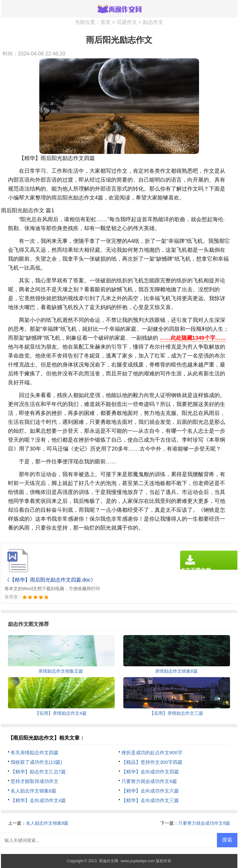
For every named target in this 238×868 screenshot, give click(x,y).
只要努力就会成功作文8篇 (149, 781)
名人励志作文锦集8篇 (33, 791)
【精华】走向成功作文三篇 (150, 800)
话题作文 (127, 22)
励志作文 (153, 22)
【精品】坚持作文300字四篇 (152, 762)
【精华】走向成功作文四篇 (150, 772)
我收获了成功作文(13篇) (36, 762)
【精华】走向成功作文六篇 (150, 791)
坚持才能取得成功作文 (35, 781)
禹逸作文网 (109, 861)
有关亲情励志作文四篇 (35, 752)
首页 (105, 22)
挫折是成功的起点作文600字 (152, 752)
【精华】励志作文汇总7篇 (38, 772)
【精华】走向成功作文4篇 (38, 800)
